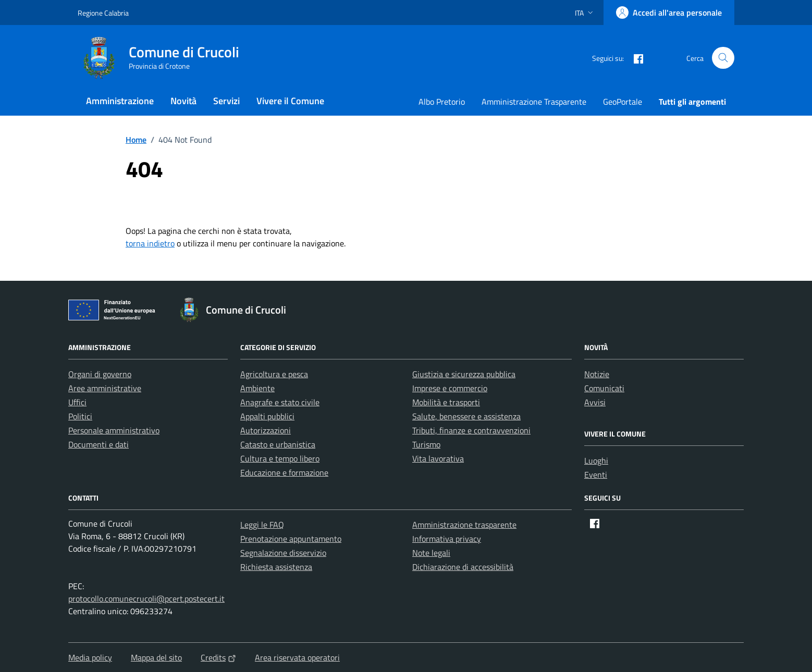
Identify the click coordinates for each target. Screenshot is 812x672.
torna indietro (150, 243)
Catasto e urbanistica (278, 444)
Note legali (431, 553)
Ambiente (257, 388)
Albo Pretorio (442, 102)
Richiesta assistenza (276, 567)
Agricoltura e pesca (274, 374)
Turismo (426, 444)
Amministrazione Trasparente (534, 102)
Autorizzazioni (266, 430)
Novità (183, 101)
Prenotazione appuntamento (291, 539)
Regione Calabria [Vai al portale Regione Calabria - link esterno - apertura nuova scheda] (103, 13)
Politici (80, 416)
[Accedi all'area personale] (669, 13)
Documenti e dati (99, 444)
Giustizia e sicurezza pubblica (464, 374)
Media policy (90, 657)
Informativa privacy (447, 539)
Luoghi (596, 461)
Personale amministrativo (114, 430)
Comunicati (604, 388)
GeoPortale (623, 102)
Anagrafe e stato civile (280, 402)
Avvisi (595, 402)
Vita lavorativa (438, 458)
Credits (218, 657)
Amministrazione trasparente (464, 525)
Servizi (226, 101)
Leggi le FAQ (262, 525)
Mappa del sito (156, 657)
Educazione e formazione (284, 472)
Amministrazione (120, 101)
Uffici (77, 402)
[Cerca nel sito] (723, 58)
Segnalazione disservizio (283, 553)
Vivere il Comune (290, 101)
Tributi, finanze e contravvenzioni (471, 430)
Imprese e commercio (450, 388)
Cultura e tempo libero (280, 458)
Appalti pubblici (267, 416)
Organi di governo (100, 374)
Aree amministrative (105, 388)
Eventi (596, 475)
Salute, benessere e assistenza (466, 416)
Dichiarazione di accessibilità (463, 567)
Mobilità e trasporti (446, 402)
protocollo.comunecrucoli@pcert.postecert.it (146, 599)
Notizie (597, 374)
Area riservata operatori (297, 657)
